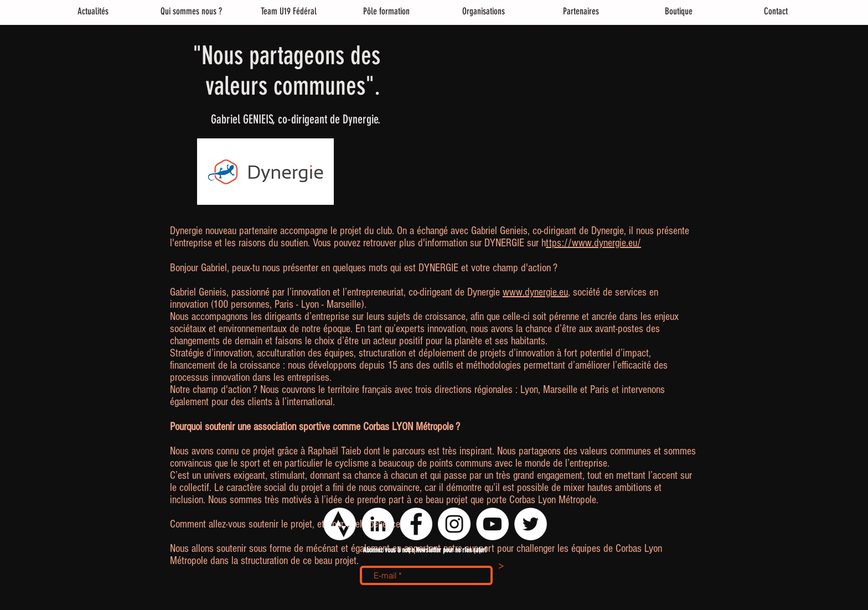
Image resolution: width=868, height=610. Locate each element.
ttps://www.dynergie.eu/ (593, 243)
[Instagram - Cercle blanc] (454, 524)
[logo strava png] (340, 524)
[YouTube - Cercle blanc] (492, 524)
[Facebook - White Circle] (416, 524)
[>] (501, 567)
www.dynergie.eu (535, 292)
